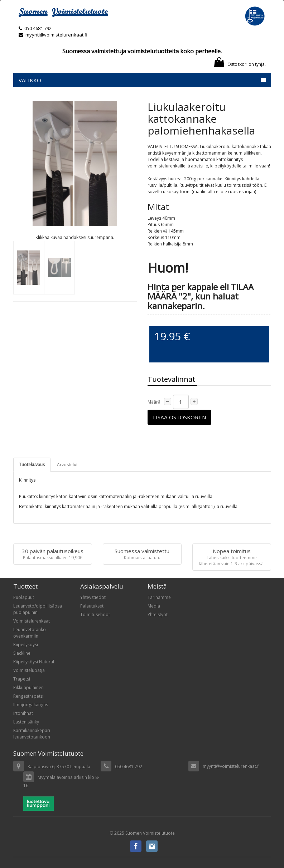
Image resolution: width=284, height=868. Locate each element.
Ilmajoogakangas (31, 705)
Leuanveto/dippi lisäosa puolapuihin (38, 609)
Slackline (22, 653)
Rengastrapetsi (28, 696)
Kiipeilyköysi (26, 645)
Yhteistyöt (158, 615)
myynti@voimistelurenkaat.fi (53, 35)
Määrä (154, 402)
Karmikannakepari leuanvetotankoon (32, 734)
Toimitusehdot (95, 615)
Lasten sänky (26, 722)
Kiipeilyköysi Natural (34, 662)
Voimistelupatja (29, 670)
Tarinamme (159, 597)
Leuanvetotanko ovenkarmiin (30, 633)
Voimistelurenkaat (32, 621)
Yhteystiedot (93, 597)
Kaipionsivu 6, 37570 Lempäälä (59, 767)
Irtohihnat (23, 713)
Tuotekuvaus (32, 465)
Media (154, 606)
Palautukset (92, 606)
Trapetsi (22, 679)
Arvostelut (67, 465)
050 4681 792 (38, 28)
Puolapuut (24, 597)
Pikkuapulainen (28, 687)
